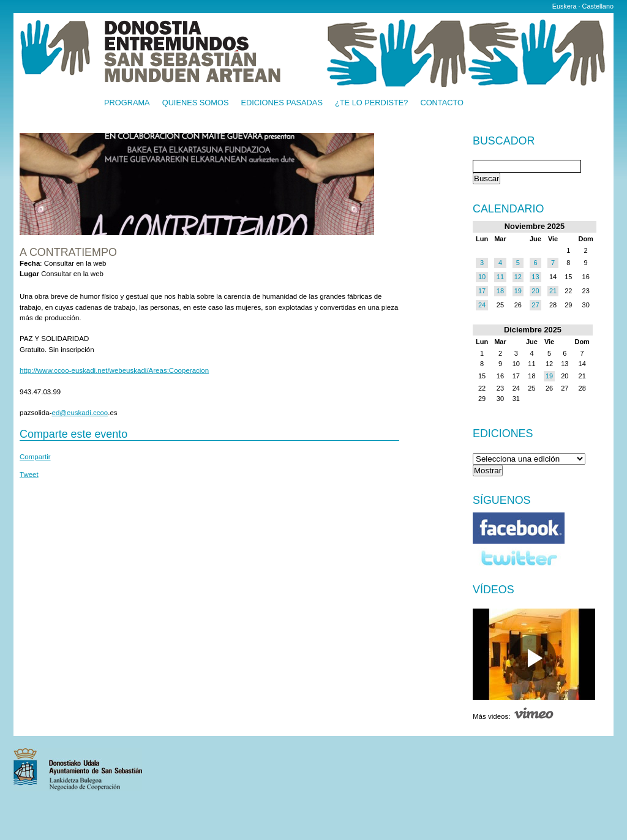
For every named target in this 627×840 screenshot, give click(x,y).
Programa (127, 103)
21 (553, 291)
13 (535, 277)
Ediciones (503, 433)
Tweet (29, 474)
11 (500, 277)
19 (518, 291)
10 (482, 277)
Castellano (598, 6)
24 (482, 305)
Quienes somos (196, 103)
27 (535, 305)
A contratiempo (68, 252)
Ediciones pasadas (281, 103)
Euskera (565, 6)
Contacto (442, 103)
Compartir (35, 457)
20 (535, 291)
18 (500, 291)
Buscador (504, 141)
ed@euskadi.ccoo (80, 413)
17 (482, 291)
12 (518, 277)
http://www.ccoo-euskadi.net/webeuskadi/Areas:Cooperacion (114, 370)
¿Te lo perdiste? (371, 103)
